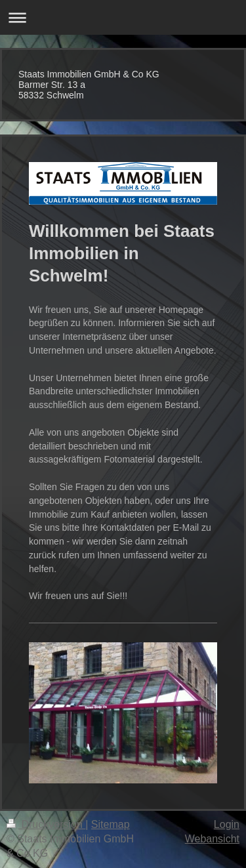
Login (227, 824)
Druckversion (46, 824)
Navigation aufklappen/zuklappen (123, 17)
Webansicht (212, 839)
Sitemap (111, 824)
